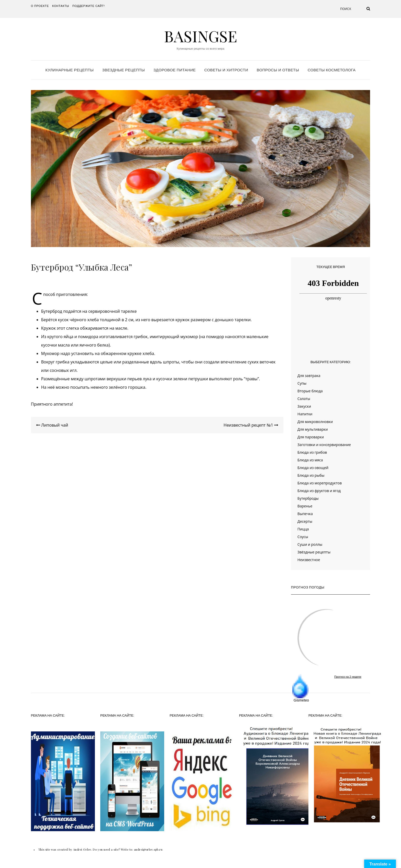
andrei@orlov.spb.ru (148, 849)
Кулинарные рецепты (70, 70)
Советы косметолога (332, 70)
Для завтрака (309, 376)
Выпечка (305, 514)
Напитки (305, 414)
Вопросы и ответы (278, 70)
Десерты (305, 521)
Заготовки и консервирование (324, 445)
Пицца (303, 529)
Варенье (305, 506)
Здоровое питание (175, 70)
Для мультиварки (313, 429)
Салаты (304, 399)
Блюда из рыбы (311, 475)
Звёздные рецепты (314, 552)
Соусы (303, 537)
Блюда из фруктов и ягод (319, 491)
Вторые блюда (310, 391)
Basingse (201, 36)
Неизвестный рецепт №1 (251, 425)
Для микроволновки (315, 422)
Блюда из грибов (312, 452)
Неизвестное (309, 560)
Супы (302, 383)
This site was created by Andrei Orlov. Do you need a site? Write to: (86, 849)
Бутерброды (308, 498)
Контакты (61, 6)
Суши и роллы (310, 544)
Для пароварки (311, 437)
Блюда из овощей (313, 468)
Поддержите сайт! (89, 6)
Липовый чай (52, 425)
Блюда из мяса (310, 460)
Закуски (304, 406)
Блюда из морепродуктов (320, 483)
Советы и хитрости (226, 70)
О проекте (40, 6)
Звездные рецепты (124, 70)
